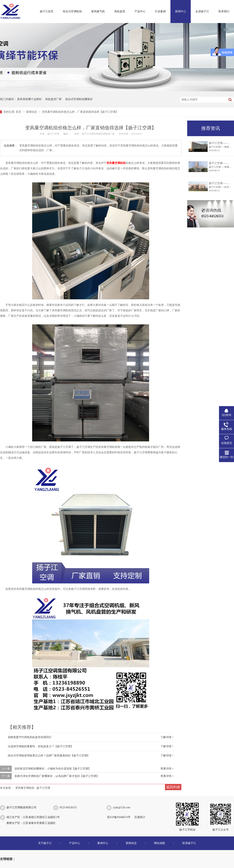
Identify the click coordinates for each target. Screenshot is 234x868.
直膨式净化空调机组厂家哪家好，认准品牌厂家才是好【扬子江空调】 (57, 776)
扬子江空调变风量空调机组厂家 (99, 134)
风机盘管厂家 (53, 99)
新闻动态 (32, 112)
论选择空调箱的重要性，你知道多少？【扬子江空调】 (41, 746)
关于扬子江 (45, 843)
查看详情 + (167, 769)
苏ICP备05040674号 (119, 817)
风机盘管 (120, 11)
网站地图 (160, 843)
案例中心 (103, 843)
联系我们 (224, 11)
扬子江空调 (43, 788)
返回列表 (173, 787)
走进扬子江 (202, 11)
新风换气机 (98, 11)
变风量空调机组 (25, 788)
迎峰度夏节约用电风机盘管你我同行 (30, 737)
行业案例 (160, 11)
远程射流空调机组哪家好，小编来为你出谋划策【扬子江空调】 (53, 769)
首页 (19, 112)
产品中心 (140, 11)
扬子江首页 (47, 11)
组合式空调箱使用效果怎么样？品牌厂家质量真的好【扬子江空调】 (49, 756)
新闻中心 (181, 11)
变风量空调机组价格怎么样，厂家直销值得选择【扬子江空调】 (80, 112)
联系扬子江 (189, 843)
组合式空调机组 (72, 11)
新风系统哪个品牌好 (29, 99)
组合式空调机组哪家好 (79, 99)
